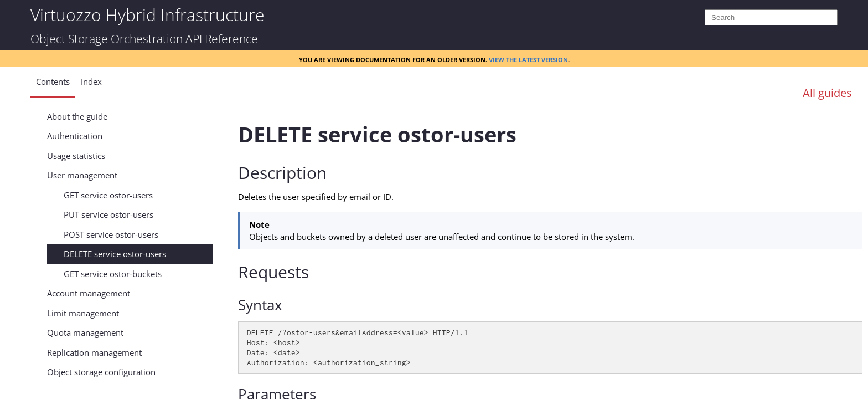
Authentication (75, 136)
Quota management (85, 332)
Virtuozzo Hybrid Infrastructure (147, 14)
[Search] (771, 17)
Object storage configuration (101, 372)
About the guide (77, 116)
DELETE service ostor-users (115, 254)
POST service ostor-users (111, 234)
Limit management (83, 313)
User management (82, 175)
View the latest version (528, 59)
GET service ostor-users (108, 195)
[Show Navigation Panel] (200, 85)
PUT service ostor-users (108, 214)
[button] (53, 86)
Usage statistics (76, 156)
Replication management (94, 352)
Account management (89, 293)
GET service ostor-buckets (113, 274)
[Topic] (550, 251)
